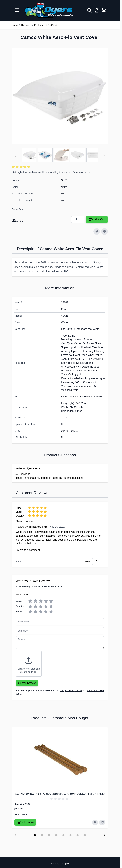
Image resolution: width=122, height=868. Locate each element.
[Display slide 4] (56, 835)
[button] (22, 167)
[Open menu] (17, 10)
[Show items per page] (98, 562)
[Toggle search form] (90, 10)
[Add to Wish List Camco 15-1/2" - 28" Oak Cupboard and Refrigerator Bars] (95, 822)
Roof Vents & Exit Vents (46, 25)
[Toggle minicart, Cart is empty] (104, 10)
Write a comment (28, 550)
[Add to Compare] (105, 231)
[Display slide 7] (78, 835)
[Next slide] (104, 835)
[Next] (104, 156)
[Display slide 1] (35, 835)
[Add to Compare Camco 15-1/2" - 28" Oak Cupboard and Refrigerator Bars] (102, 822)
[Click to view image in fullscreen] (60, 96)
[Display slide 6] (70, 835)
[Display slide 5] (63, 835)
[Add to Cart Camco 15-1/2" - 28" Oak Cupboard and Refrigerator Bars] (25, 822)
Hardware (26, 25)
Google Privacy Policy (71, 691)
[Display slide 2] (42, 835)
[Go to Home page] (49, 10)
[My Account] (97, 10)
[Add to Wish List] (97, 231)
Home (15, 25)
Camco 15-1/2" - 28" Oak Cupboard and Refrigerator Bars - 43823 (60, 794)
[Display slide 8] (85, 835)
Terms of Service (95, 691)
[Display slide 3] (49, 835)
